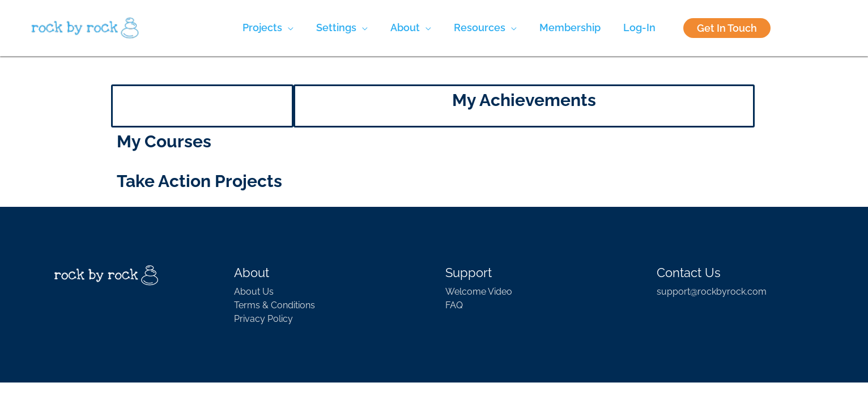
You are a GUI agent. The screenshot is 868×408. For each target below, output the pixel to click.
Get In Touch (727, 28)
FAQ (454, 305)
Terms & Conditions (275, 305)
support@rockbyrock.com (712, 292)
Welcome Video (479, 292)
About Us (254, 292)
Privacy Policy (263, 319)
